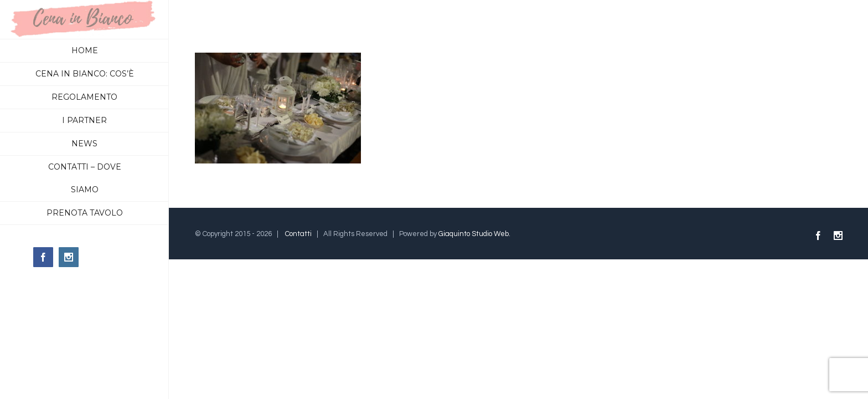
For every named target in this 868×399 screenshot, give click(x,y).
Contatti (298, 234)
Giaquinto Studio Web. (474, 234)
